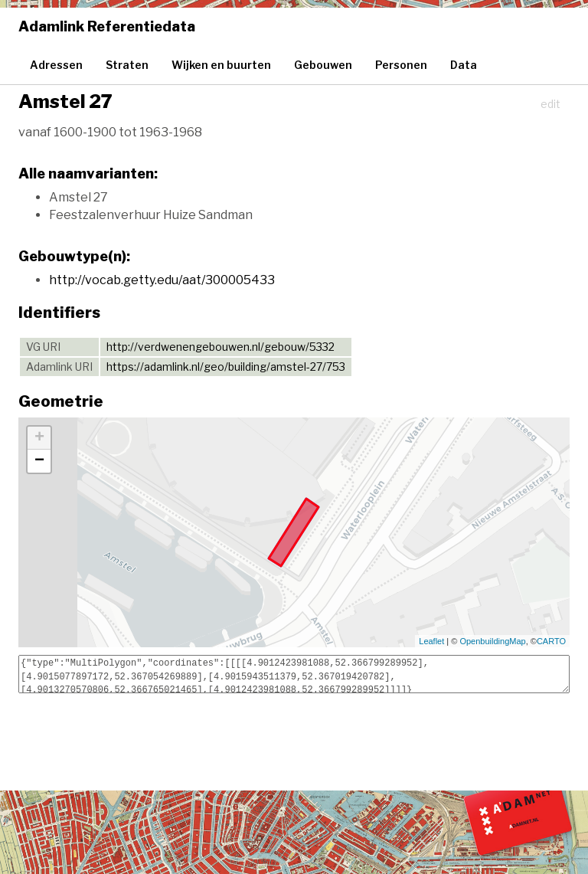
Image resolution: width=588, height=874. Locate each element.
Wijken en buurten (221, 65)
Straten (127, 65)
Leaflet (431, 641)
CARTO (551, 641)
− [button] (39, 461)
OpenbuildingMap (492, 641)
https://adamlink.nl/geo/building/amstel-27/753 (226, 367)
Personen (401, 65)
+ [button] (39, 438)
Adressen (56, 65)
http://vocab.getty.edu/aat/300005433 (162, 280)
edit (550, 104)
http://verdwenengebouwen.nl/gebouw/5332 (220, 347)
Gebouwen (323, 65)
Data (464, 65)
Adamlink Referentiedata (107, 26)
